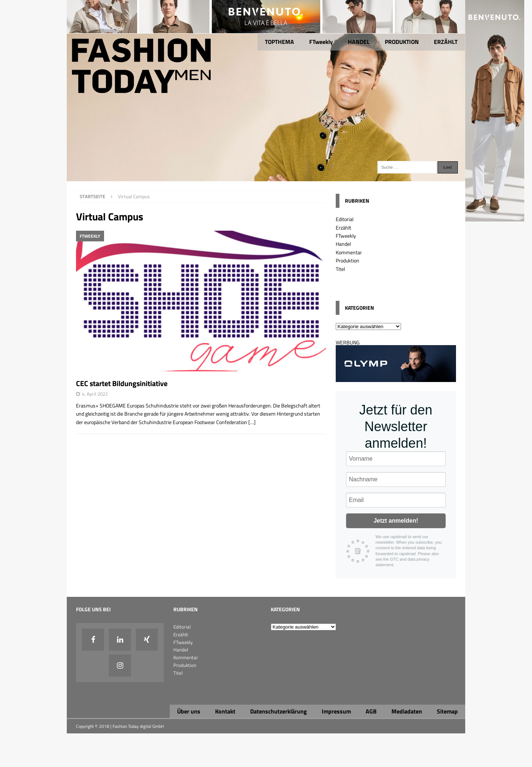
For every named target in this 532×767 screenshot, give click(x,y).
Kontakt (225, 711)
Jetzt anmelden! (396, 521)
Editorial (345, 219)
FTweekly (321, 42)
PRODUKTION (402, 42)
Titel (340, 269)
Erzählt (343, 228)
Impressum (336, 711)
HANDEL (359, 42)
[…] (252, 422)
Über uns (189, 711)
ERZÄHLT (446, 42)
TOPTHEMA (279, 42)
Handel (343, 244)
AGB (371, 711)
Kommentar (349, 252)
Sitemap (447, 711)
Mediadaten (407, 711)
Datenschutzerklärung (279, 711)
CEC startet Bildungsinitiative (122, 383)
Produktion (348, 260)
